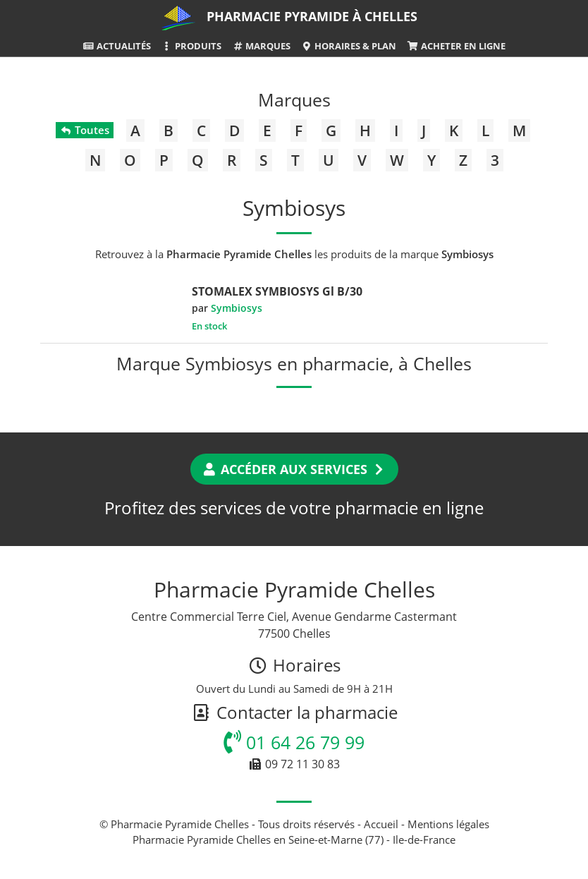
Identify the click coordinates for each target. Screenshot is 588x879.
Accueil (381, 824)
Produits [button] (191, 46)
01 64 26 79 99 (294, 742)
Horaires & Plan (349, 46)
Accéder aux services (294, 469)
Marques (261, 46)
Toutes (84, 130)
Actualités (116, 46)
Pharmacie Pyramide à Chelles (312, 16)
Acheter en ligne (456, 46)
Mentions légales (448, 824)
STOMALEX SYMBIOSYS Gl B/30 (277, 291)
